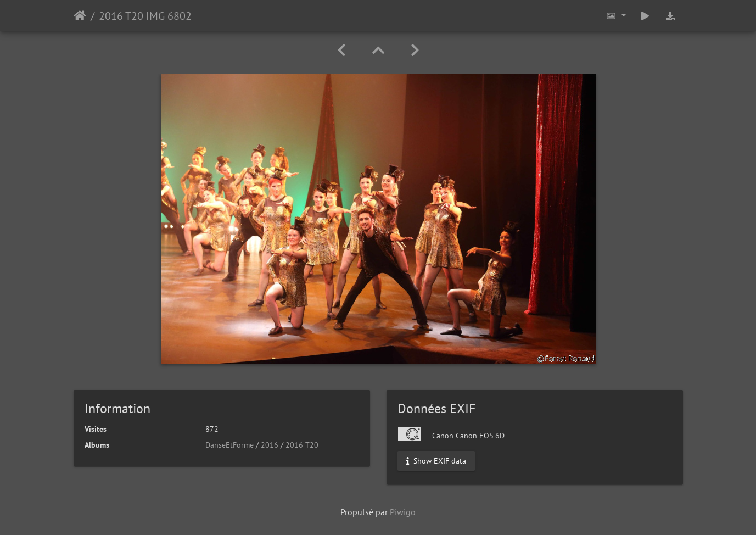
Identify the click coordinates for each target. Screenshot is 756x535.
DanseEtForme (229, 445)
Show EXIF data (436, 461)
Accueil (80, 16)
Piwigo (403, 512)
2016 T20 (302, 445)
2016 (270, 445)
